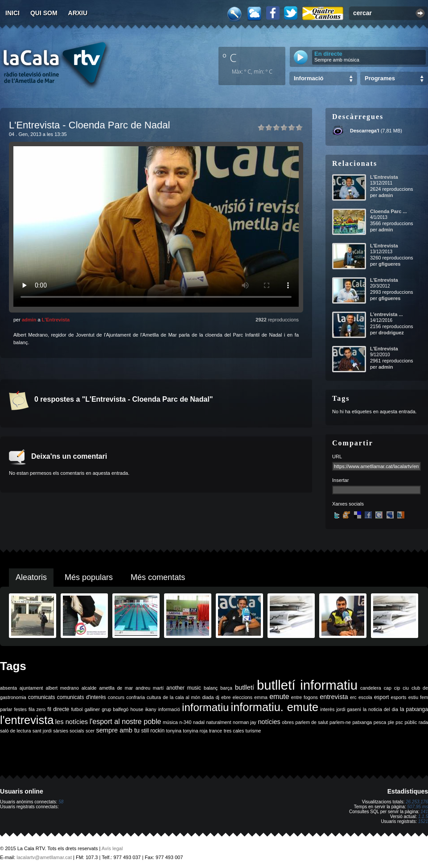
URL (337, 457)
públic (411, 722)
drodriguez (391, 333)
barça (226, 688)
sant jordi (42, 731)
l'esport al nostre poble (126, 722)
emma (261, 697)
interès (327, 709)
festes (20, 709)
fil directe (58, 709)
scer (90, 731)
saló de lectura (15, 731)
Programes (380, 78)
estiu (414, 697)
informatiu (205, 707)
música (170, 722)
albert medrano (62, 688)
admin (29, 320)
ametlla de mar (116, 688)
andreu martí (150, 688)
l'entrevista (27, 720)
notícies (269, 722)
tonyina (174, 731)
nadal (199, 722)
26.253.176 (417, 802)
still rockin (153, 731)
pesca (380, 722)
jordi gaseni (348, 709)
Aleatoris (31, 577)
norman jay (245, 722)
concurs (116, 697)
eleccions (243, 697)
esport (381, 697)
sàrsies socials (68, 731)
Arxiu (78, 13)
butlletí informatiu (307, 685)
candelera (371, 688)
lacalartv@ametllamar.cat (44, 857)
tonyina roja (195, 731)
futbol (77, 709)
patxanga (362, 722)
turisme (253, 731)
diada (208, 697)
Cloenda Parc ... (389, 211)
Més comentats (158, 577)
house (137, 709)
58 (61, 802)
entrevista (334, 697)
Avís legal (112, 848)
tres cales (234, 731)
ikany (151, 709)
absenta (8, 688)
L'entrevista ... (387, 314)
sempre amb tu (118, 730)
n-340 (185, 722)
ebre (226, 697)
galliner (92, 709)
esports (398, 697)
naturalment (218, 722)
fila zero (37, 709)
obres (288, 722)
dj (218, 697)
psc (399, 722)
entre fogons (305, 697)
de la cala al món (181, 697)
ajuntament (31, 688)
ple (391, 722)
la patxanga (414, 709)
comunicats (42, 697)
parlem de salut (311, 722)
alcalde (89, 688)
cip (397, 688)
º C (230, 58)
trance (216, 731)
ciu (406, 688)
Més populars (89, 577)
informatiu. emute (275, 707)
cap (388, 688)
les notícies (72, 722)
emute (279, 697)
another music (184, 688)
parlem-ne (340, 722)
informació (169, 709)
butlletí (245, 687)
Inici (12, 13)
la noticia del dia (381, 709)
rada (423, 722)
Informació (309, 78)
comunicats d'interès (82, 697)
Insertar (340, 480)
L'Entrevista (56, 320)
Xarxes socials (348, 504)
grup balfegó (115, 709)
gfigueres (390, 264)
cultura (154, 697)
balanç (211, 688)
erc (353, 697)
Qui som (44, 13)
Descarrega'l (365, 131)
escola (365, 697)
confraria (135, 697)
